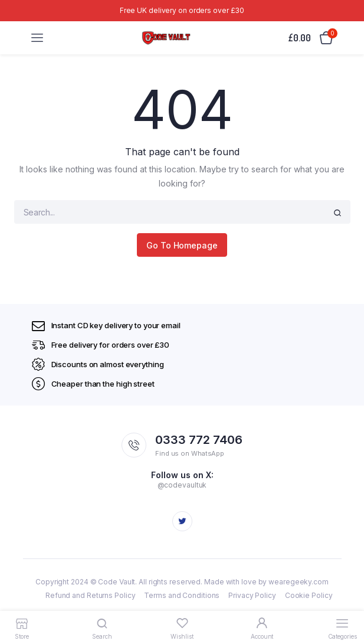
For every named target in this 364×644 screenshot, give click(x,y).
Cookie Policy (309, 595)
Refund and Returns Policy (91, 595)
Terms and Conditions (182, 595)
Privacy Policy (252, 595)
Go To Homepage (182, 245)
